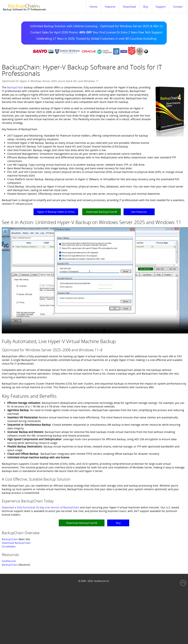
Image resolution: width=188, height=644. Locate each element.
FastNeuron (9, 561)
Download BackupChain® (102, 212)
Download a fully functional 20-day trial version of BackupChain (41, 507)
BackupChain (15, 87)
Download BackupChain (16, 543)
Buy (118, 523)
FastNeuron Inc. (102, 581)
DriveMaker (9, 546)
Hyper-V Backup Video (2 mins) (56, 212)
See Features (139, 212)
